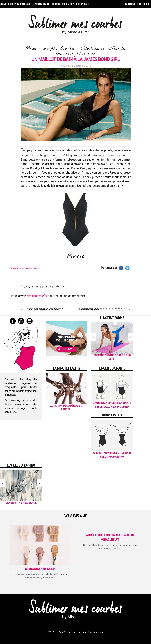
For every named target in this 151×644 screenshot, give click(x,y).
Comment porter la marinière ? (104, 309)
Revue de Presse (80, 4)
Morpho (63, 632)
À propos (13, 4)
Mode (51, 632)
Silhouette (94, 632)
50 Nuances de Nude (40, 569)
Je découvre (67, 349)
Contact (130, 4)
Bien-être (78, 632)
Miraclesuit (42, 4)
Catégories (27, 4)
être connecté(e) (37, 296)
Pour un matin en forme (42, 309)
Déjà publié (143, 4)
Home (3, 4)
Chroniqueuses (60, 4)
